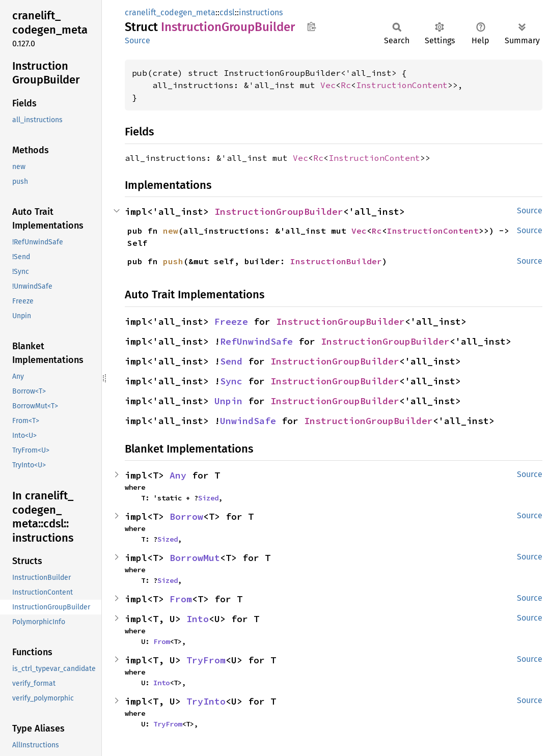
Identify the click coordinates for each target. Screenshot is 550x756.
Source (137, 40)
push (173, 261)
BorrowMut (195, 558)
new (171, 231)
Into (198, 619)
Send (231, 361)
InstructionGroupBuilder (279, 212)
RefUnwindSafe (256, 341)
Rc (346, 85)
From (181, 599)
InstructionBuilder (336, 261)
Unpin (228, 401)
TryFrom (206, 660)
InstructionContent (402, 85)
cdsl (227, 12)
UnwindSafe (248, 421)
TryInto (206, 701)
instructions (261, 12)
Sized (208, 498)
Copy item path (311, 26)
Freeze (231, 321)
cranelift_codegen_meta (170, 12)
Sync (231, 381)
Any (178, 475)
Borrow (186, 516)
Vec (328, 85)
